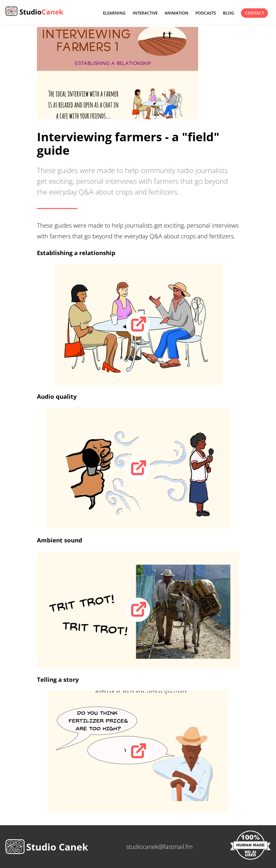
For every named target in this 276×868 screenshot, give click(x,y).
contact (254, 13)
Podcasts (206, 13)
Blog (228, 13)
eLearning (114, 13)
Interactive (145, 13)
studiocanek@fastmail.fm (159, 846)
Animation (177, 13)
